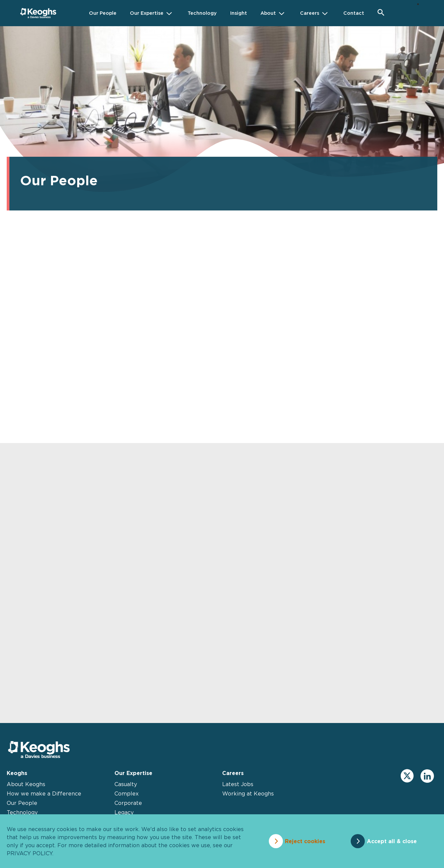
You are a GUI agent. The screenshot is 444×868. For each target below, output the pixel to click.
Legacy (124, 812)
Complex (127, 793)
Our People (22, 803)
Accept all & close (392, 841)
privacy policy (30, 853)
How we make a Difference (44, 793)
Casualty (126, 784)
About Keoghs (26, 784)
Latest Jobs (238, 784)
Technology (22, 812)
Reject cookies (305, 841)
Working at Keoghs (248, 793)
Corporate (128, 803)
